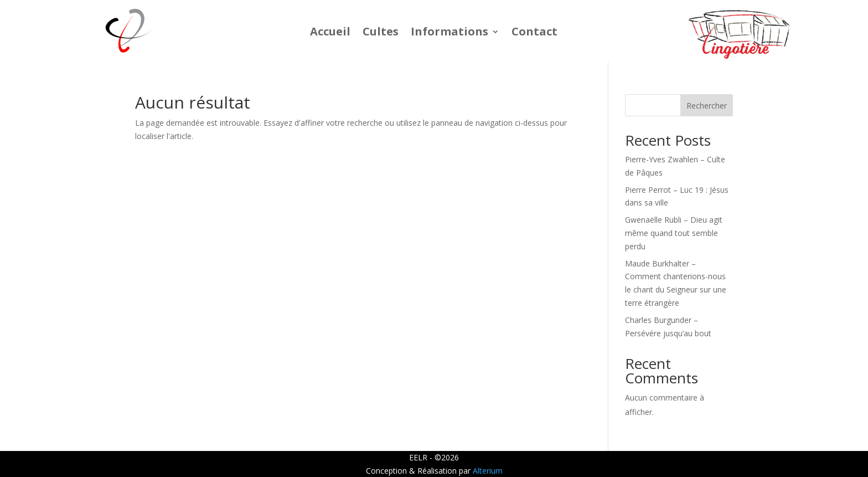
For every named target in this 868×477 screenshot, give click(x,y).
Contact (534, 33)
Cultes (381, 33)
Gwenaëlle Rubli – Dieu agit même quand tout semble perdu (674, 233)
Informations (449, 33)
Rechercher (707, 106)
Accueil (330, 33)
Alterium (488, 471)
